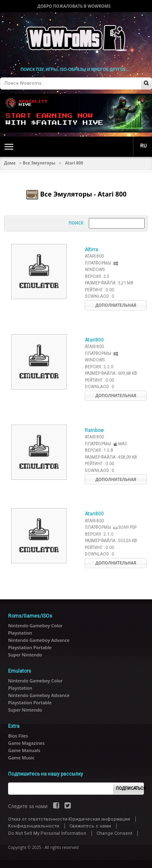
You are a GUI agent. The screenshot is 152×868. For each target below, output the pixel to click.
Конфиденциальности (34, 826)
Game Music (21, 758)
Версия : (97, 277)
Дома (10, 163)
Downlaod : (99, 296)
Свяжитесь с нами (90, 826)
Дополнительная (116, 305)
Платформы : (106, 444)
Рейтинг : (99, 290)
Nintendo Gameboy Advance (39, 640)
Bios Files (18, 736)
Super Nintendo (25, 655)
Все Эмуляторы (39, 163)
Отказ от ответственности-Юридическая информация (69, 819)
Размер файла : (109, 283)
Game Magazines (26, 743)
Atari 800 (94, 256)
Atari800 (94, 340)
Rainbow (94, 430)
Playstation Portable (30, 647)
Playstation (20, 633)
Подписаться (130, 788)
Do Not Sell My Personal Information (47, 833)
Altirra (91, 250)
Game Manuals (24, 750)
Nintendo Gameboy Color (35, 625)
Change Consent (114, 833)
